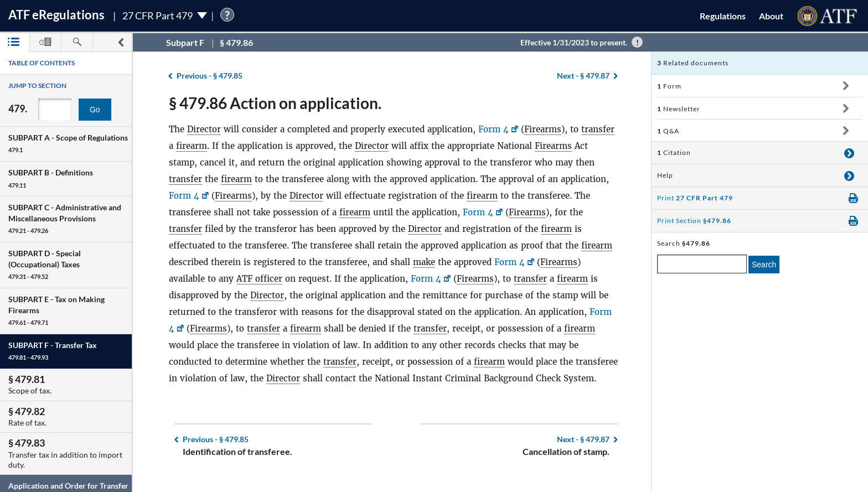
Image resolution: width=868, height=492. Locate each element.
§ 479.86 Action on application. (275, 103)
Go (95, 110)
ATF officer (259, 279)
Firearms (543, 129)
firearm (192, 146)
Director (204, 129)
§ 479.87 (583, 76)
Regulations (723, 16)
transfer (598, 129)
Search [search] (764, 265)
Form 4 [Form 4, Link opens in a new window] (494, 129)
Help (665, 175)
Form (669, 86)
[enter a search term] (702, 264)
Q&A (668, 131)
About (771, 16)
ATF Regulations (56, 15)
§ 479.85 (210, 76)
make (424, 262)
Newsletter (679, 109)
